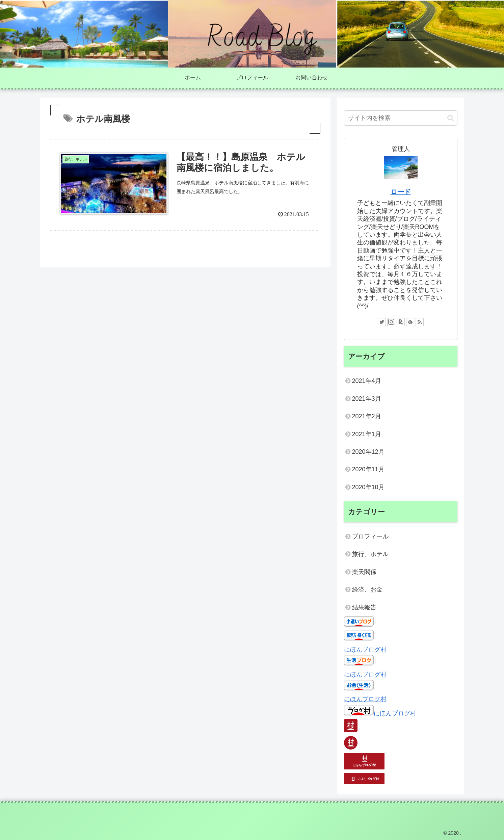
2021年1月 (367, 434)
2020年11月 (368, 469)
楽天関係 (364, 572)
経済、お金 (367, 589)
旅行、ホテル (370, 554)
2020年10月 (368, 487)
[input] (401, 118)
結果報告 (364, 607)
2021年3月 (367, 399)
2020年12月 (368, 452)
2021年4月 (367, 381)
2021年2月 (367, 416)
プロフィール (370, 536)
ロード (401, 192)
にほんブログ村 (365, 650)
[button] (450, 118)
